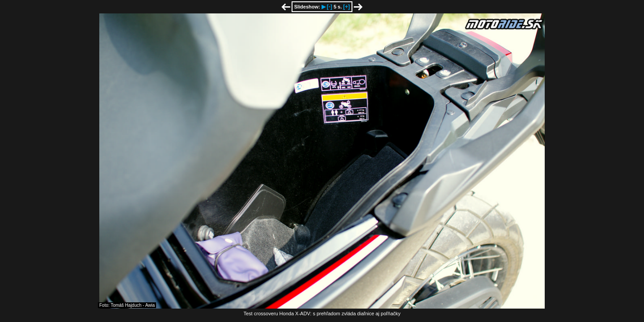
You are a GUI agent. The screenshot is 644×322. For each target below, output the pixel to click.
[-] (330, 7)
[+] (346, 7)
